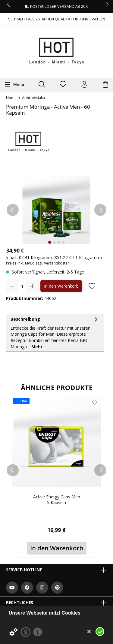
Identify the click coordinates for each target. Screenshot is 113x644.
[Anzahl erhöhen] (32, 286)
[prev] (13, 470)
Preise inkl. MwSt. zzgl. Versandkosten (38, 263)
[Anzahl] (22, 286)
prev (9, 5)
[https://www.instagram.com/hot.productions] (42, 588)
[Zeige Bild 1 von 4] (50, 242)
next (105, 5)
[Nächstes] (100, 210)
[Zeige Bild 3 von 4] (59, 242)
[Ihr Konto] (84, 85)
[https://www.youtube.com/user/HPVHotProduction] (12, 588)
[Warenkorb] (105, 85)
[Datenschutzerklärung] (26, 632)
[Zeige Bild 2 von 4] (54, 242)
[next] (100, 470)
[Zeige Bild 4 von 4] (63, 242)
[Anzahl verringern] (12, 286)
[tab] (55, 333)
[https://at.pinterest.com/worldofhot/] (57, 588)
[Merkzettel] (63, 85)
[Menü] (14, 84)
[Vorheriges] (13, 210)
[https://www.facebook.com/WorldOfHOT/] (27, 588)
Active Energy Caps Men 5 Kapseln (57, 500)
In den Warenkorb (61, 286)
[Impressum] (38, 632)
